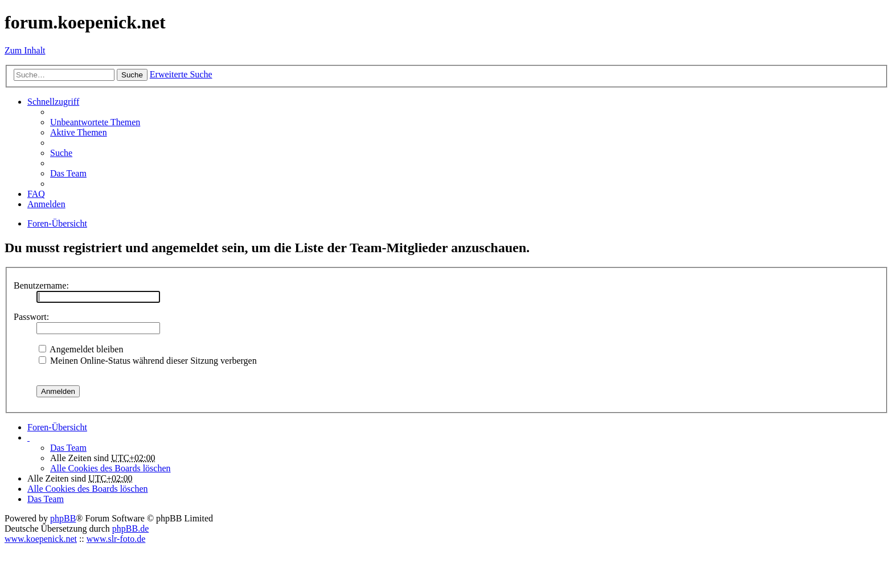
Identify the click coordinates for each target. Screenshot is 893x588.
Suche (132, 75)
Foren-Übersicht (57, 427)
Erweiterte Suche (181, 74)
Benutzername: (41, 285)
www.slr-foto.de (116, 539)
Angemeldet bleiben (81, 349)
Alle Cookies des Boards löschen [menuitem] (110, 468)
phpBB (63, 518)
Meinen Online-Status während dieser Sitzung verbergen (148, 361)
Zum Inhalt (25, 50)
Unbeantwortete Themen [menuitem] (95, 122)
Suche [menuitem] (61, 153)
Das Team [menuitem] (68, 173)
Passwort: (31, 317)
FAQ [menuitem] (36, 194)
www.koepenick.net (41, 539)
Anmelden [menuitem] (46, 204)
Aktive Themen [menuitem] (79, 132)
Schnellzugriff (53, 102)
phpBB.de (130, 529)
